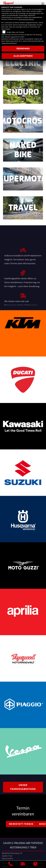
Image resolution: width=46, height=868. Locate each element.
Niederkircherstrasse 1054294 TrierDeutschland (12, 856)
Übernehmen (23, 49)
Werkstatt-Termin (21, 824)
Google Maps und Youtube (16, 32)
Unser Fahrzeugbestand (23, 787)
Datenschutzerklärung (26, 19)
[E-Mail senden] (23, 864)
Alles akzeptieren (23, 56)
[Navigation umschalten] (43, 4)
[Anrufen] (10, 864)
